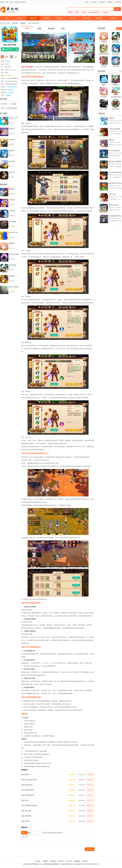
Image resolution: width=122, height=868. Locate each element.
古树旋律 (84, 12)
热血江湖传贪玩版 (27, 785)
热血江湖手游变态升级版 (29, 780)
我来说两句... (58, 841)
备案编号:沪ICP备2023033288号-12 (87, 864)
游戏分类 (102, 2)
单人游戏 (13, 104)
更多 (121, 71)
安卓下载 (8, 49)
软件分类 (94, 2)
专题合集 (118, 2)
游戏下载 (33, 18)
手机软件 (20, 18)
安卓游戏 (15, 23)
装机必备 (86, 18)
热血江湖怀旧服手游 (28, 790)
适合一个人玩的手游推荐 (9, 108)
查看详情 (90, 774)
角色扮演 (23, 23)
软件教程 (112, 18)
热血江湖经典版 (26, 816)
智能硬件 (110, 2)
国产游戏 (4, 104)
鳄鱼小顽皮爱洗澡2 (94, 12)
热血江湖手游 (25, 821)
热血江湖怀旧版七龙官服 (29, 806)
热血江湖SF (25, 800)
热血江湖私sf (25, 774)
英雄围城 (70, 12)
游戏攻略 (99, 18)
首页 (87, 2)
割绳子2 (77, 12)
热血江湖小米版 (26, 811)
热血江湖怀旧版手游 (28, 795)
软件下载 (73, 18)
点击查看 (11, 93)
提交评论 (90, 849)
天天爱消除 (105, 12)
